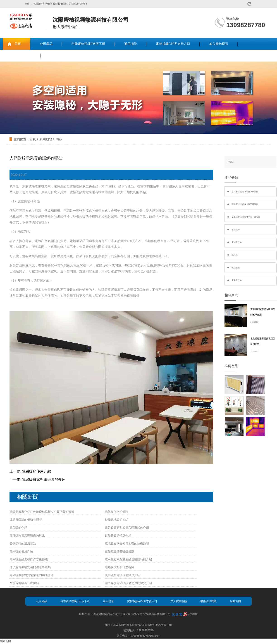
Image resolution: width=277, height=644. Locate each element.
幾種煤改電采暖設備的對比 (27, 536)
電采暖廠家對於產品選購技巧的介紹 (128, 559)
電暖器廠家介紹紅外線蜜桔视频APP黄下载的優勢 (42, 512)
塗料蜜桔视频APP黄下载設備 (245, 192)
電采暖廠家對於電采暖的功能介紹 (32, 575)
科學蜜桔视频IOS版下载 (88, 44)
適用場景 (131, 44)
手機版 (194, 614)
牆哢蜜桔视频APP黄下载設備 (245, 204)
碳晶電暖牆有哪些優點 (119, 551)
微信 (250, 4)
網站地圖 (5, 641)
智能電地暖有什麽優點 (24, 583)
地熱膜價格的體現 (117, 512)
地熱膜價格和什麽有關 (119, 567)
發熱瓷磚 (236, 230)
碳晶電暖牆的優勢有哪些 (26, 520)
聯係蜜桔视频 (22, 56)
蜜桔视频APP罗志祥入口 (173, 44)
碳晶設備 (236, 268)
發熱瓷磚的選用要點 (23, 543)
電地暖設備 (237, 242)
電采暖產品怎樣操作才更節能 (29, 559)
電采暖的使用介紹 (36, 471)
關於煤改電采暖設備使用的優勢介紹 (128, 583)
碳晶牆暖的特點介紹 (118, 536)
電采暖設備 (237, 280)
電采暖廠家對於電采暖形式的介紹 (127, 528)
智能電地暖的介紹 (117, 520)
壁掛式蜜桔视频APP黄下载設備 (246, 217)
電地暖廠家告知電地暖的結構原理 (127, 543)
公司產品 (46, 44)
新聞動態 (46, 139)
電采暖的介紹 (18, 528)
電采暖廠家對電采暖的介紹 (44, 479)
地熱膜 (235, 255)
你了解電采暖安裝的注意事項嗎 (30, 567)
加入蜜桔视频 (219, 44)
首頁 (18, 44)
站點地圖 (235, 601)
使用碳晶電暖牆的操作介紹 (122, 575)
